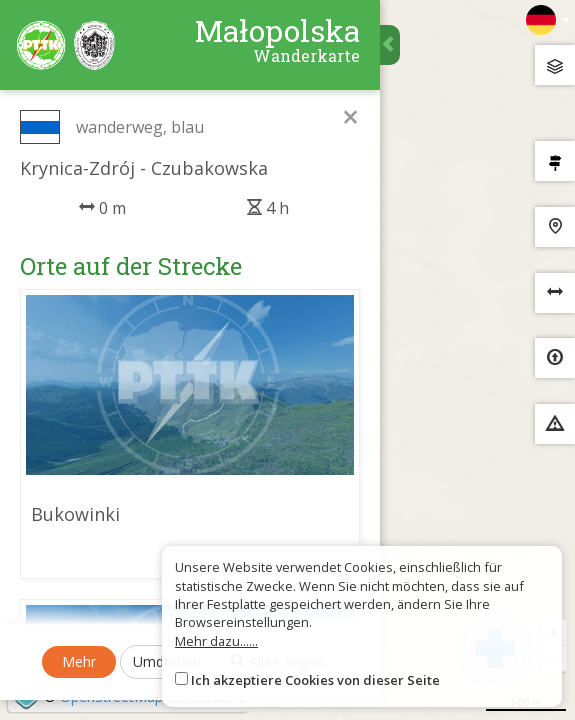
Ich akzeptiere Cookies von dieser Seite (315, 680)
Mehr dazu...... (216, 641)
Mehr (79, 661)
